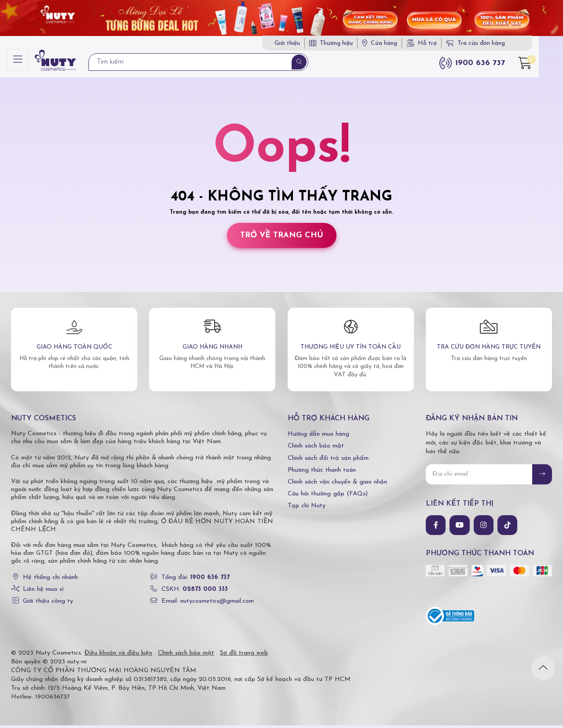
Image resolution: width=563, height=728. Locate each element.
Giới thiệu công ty (48, 604)
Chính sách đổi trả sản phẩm (328, 461)
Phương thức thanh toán (322, 473)
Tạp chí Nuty (307, 509)
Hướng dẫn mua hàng (318, 437)
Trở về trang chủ (282, 238)
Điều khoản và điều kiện (118, 656)
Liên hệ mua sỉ (43, 592)
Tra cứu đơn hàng (495, 44)
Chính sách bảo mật (316, 449)
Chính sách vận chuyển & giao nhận (337, 485)
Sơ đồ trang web (244, 656)
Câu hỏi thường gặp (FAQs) (328, 497)
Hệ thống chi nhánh (50, 580)
